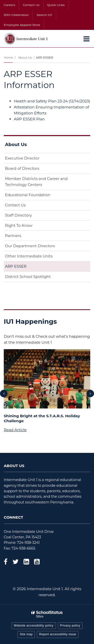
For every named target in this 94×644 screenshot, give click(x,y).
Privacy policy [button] (70, 626)
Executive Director (22, 158)
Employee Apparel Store (22, 25)
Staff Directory (18, 215)
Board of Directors (22, 168)
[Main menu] (86, 39)
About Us (25, 57)
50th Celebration (16, 15)
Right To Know (19, 225)
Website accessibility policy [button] (34, 626)
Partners (13, 236)
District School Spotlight (28, 277)
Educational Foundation (36, 196)
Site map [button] (26, 634)
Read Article (15, 430)
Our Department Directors (30, 246)
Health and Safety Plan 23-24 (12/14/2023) (52, 101)
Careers (9, 5)
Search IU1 (44, 15)
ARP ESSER (16, 266)
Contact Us (31, 5)
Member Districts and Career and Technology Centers (36, 182)
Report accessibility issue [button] (58, 634)
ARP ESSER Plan (29, 119)
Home (8, 57)
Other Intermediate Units (29, 256)
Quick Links (56, 5)
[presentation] (4, 394)
